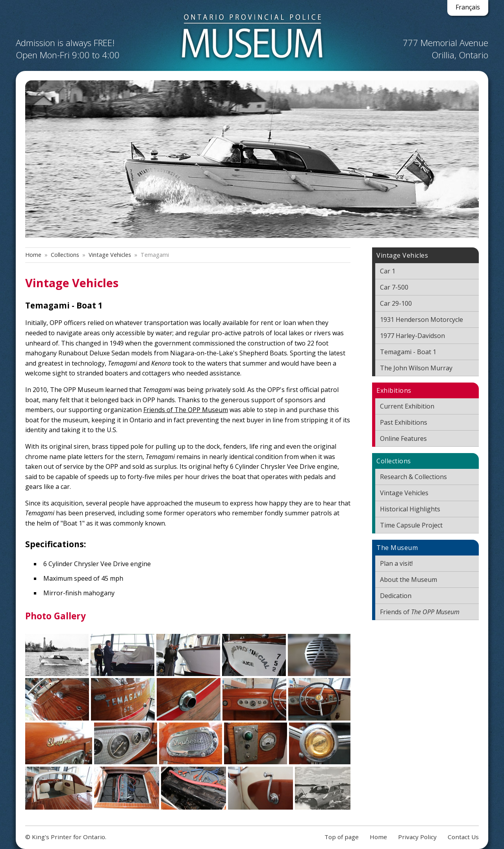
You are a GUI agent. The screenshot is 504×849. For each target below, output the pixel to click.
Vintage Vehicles (110, 255)
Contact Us (463, 837)
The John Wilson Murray (416, 368)
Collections (65, 255)
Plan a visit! (396, 563)
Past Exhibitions (404, 422)
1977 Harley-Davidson (412, 336)
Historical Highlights (410, 509)
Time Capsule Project (411, 525)
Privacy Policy (417, 837)
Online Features (403, 438)
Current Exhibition (407, 406)
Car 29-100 (396, 303)
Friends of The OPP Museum (186, 410)
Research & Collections (413, 477)
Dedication (396, 596)
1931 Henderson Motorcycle (422, 320)
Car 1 (388, 271)
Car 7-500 (394, 287)
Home (33, 255)
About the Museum (409, 580)
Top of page (342, 837)
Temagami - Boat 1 (408, 352)
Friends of (420, 612)
